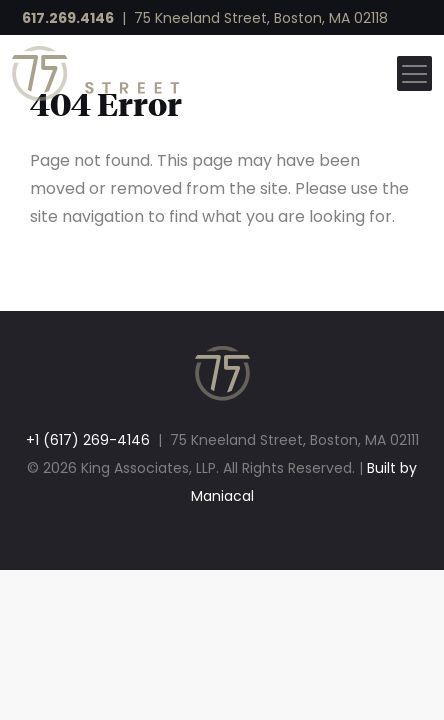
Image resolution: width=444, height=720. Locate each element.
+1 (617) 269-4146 (88, 440)
